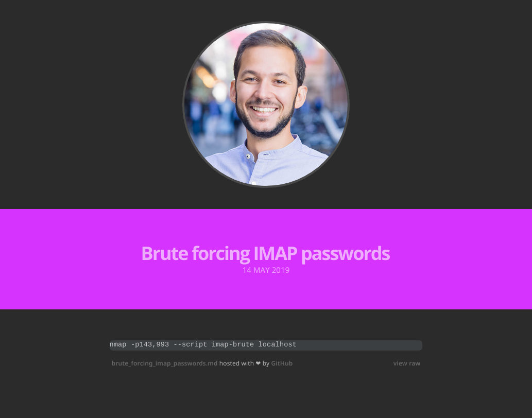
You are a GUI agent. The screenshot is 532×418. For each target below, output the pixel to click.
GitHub (282, 363)
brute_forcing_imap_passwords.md (166, 363)
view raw (407, 363)
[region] (266, 345)
